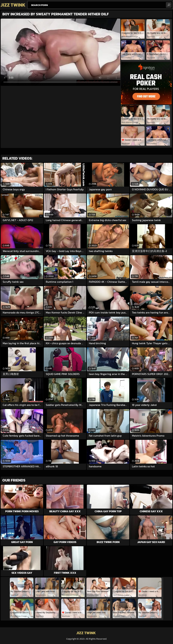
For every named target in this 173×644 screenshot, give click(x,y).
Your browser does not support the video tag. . (60, 52)
